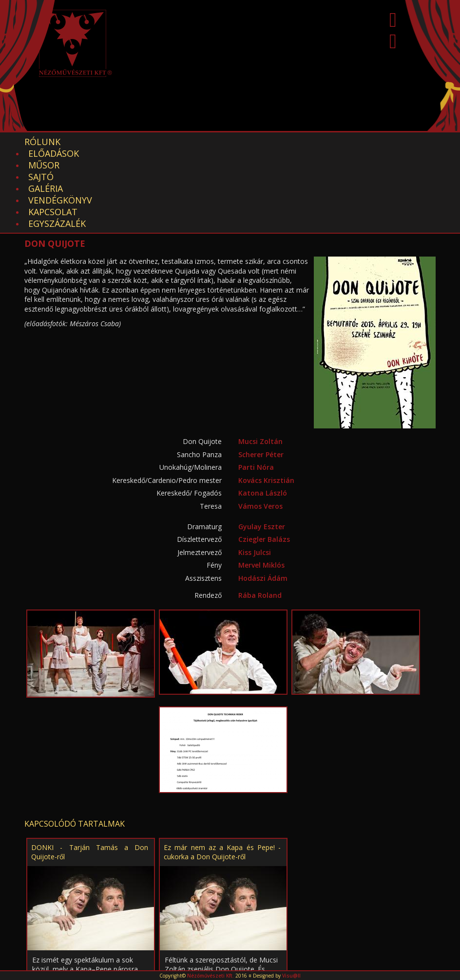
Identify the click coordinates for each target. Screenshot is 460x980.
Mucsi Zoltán (260, 371)
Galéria (253, 142)
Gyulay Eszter (262, 456)
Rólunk (42, 142)
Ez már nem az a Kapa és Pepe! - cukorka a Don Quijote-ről (222, 782)
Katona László (263, 423)
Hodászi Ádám (263, 508)
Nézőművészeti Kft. (211, 976)
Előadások (103, 142)
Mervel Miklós (261, 495)
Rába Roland (260, 525)
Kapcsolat (393, 142)
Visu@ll (291, 976)
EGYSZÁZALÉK (57, 153)
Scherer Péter (261, 384)
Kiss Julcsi (255, 482)
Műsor (161, 142)
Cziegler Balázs (264, 469)
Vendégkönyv (319, 142)
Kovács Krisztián (266, 410)
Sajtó (206, 142)
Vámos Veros (260, 436)
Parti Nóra (256, 397)
